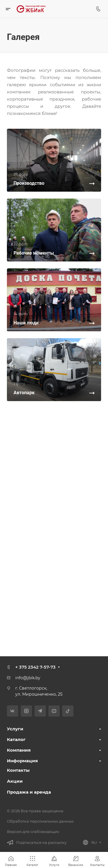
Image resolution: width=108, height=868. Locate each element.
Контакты (18, 770)
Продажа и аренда (29, 792)
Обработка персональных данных (40, 821)
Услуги (15, 729)
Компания (19, 750)
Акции (15, 781)
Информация (22, 761)
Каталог (16, 739)
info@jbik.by (28, 678)
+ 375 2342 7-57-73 (35, 667)
